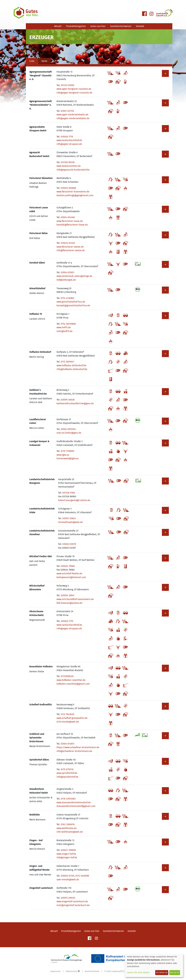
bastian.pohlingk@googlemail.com (75, 195)
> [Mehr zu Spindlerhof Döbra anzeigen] (165, 761)
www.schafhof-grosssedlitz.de (72, 718)
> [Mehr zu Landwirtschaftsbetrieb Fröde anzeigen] (165, 510)
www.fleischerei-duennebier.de (73, 192)
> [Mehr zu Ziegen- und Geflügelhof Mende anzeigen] (165, 868)
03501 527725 (67, 111)
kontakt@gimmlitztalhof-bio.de (73, 306)
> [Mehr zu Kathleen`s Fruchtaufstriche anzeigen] (165, 392)
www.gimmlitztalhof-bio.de (71, 302)
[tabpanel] (99, 490)
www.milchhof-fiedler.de (69, 574)
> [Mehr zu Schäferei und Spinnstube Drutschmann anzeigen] (165, 736)
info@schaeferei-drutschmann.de (74, 751)
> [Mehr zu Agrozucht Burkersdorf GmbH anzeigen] (165, 154)
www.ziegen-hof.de (66, 854)
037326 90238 (68, 162)
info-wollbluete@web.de (70, 832)
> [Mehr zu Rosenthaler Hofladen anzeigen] (165, 668)
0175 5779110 (67, 769)
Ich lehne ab (162, 973)
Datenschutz (71, 971)
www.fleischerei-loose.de (70, 221)
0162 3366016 (68, 824)
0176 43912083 (68, 799)
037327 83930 (67, 85)
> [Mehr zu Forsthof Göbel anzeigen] (165, 264)
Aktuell (58, 26)
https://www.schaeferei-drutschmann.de (78, 747)
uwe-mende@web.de (68, 880)
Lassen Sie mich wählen (138, 973)
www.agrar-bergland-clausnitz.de (74, 89)
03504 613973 (67, 744)
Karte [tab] (44, 61)
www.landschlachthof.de (69, 140)
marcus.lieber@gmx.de (69, 433)
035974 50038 (68, 400)
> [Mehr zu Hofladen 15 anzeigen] (165, 316)
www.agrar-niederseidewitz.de (72, 115)
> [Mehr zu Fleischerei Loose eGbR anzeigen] (165, 209)
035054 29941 (68, 595)
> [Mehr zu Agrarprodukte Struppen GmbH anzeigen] (165, 129)
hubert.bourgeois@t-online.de (74, 500)
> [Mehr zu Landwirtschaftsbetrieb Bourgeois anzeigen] (165, 481)
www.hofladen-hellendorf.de (71, 365)
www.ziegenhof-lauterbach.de (72, 901)
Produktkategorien (76, 26)
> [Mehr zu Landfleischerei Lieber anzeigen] (165, 421)
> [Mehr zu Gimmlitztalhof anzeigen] (165, 290)
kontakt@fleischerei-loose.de (72, 225)
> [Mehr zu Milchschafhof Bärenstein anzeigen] (165, 587)
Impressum (55, 971)
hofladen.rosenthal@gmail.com (73, 684)
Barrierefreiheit (92, 971)
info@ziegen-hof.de (67, 857)
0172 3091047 (67, 362)
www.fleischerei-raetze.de (70, 247)
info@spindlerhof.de (67, 777)
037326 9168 (69, 493)
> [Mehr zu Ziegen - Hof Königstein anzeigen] (165, 842)
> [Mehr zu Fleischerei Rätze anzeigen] (165, 235)
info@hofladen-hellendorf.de (72, 369)
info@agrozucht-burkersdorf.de (73, 170)
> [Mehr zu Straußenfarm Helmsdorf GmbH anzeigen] (165, 791)
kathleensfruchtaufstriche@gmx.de (75, 403)
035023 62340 (68, 243)
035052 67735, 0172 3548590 (75, 876)
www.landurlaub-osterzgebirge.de (74, 276)
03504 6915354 (68, 429)
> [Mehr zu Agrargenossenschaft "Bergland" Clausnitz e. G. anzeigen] (165, 73)
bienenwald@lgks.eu (68, 458)
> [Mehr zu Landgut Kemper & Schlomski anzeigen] (165, 443)
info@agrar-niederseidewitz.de (73, 118)
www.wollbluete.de (67, 828)
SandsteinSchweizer (121, 26)
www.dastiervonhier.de (69, 166)
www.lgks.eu (63, 455)
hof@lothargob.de (66, 280)
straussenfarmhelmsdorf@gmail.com (76, 806)
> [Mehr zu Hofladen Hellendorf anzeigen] (165, 354)
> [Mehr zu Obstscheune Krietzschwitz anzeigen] (165, 613)
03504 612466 (68, 217)
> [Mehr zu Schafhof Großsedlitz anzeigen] (165, 706)
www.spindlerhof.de (67, 773)
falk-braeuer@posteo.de (69, 603)
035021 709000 (68, 850)
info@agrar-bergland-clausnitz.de (74, 93)
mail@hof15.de (65, 331)
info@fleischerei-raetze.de (71, 250)
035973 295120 (68, 898)
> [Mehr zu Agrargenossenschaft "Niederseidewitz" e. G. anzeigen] (165, 103)
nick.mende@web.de (68, 722)
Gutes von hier (98, 26)
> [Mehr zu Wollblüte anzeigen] (165, 816)
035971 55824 (69, 518)
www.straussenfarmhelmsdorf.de (74, 802)
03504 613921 (67, 272)
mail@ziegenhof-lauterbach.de (73, 905)
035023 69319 (69, 544)
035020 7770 (67, 137)
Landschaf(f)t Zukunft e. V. (124, 971)
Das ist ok (175, 973)
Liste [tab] (32, 61)
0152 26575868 (68, 324)
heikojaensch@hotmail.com (71, 577)
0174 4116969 (67, 298)
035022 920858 (68, 188)
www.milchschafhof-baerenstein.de (75, 599)
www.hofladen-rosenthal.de (71, 680)
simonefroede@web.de (70, 522)
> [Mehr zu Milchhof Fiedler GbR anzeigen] (165, 558)
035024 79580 (68, 566)
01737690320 (67, 676)
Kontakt (140, 26)
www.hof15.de (64, 327)
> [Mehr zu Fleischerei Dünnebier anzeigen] (165, 180)
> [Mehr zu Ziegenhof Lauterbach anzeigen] (165, 890)
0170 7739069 (67, 451)
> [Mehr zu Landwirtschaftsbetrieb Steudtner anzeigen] (165, 532)
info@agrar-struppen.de (69, 144)
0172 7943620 (67, 714)
